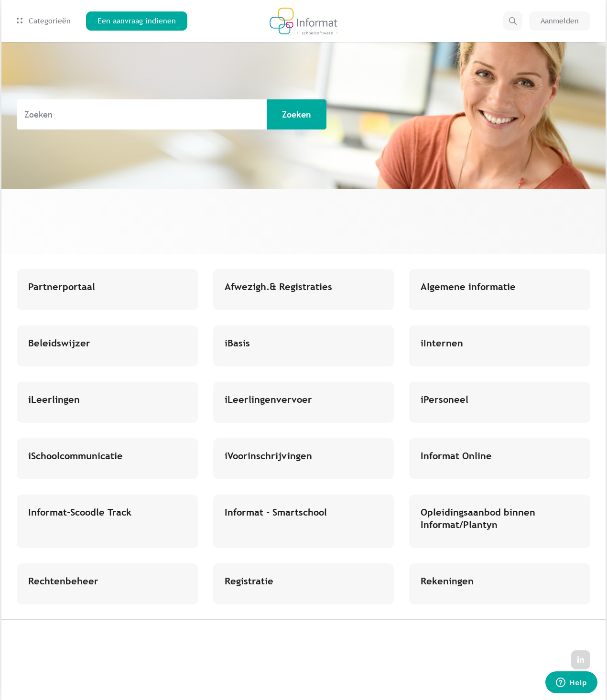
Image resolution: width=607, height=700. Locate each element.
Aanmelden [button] (560, 21)
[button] (513, 21)
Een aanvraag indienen (137, 21)
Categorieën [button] (44, 21)
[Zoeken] (172, 114)
